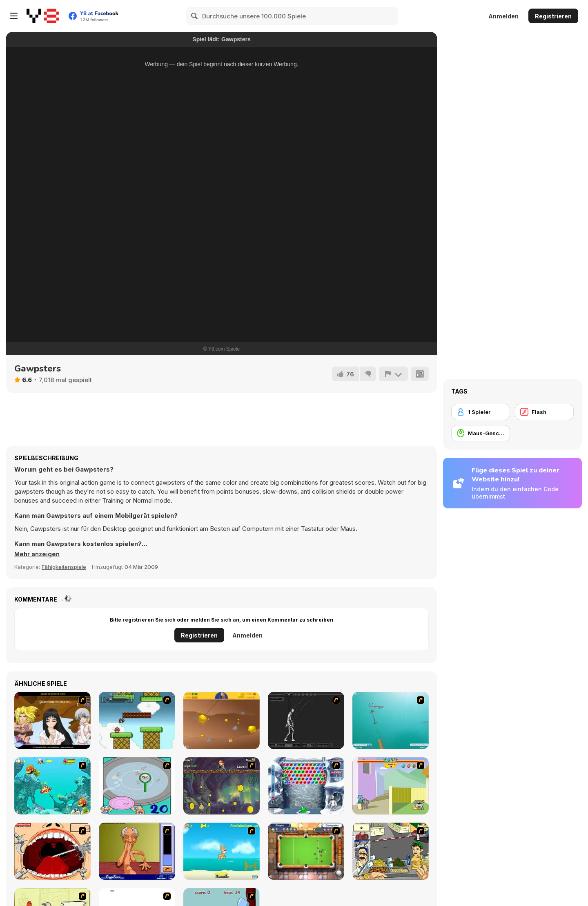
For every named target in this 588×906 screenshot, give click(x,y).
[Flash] (544, 412)
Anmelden (503, 16)
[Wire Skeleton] (306, 720)
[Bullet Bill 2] (137, 720)
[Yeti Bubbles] (306, 786)
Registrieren (553, 16)
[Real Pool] (306, 851)
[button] (37, 554)
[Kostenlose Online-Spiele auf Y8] (43, 16)
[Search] (195, 16)
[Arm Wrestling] (137, 851)
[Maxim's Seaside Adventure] (222, 851)
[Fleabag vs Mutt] (391, 786)
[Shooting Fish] (391, 720)
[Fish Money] (222, 786)
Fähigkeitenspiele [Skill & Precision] (64, 567)
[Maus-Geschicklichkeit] (481, 433)
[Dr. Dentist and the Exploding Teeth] (52, 851)
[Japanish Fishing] (137, 786)
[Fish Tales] (52, 786)
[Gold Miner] (222, 720)
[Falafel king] (391, 851)
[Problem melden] (393, 374)
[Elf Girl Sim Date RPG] (52, 720)
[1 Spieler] (481, 412)
